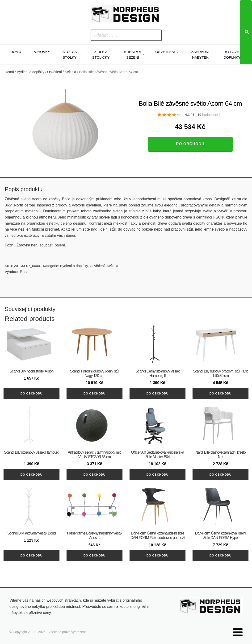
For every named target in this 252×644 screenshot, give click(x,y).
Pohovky (41, 52)
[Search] (246, 32)
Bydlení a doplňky (31, 72)
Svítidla (71, 72)
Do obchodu (190, 144)
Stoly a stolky (70, 55)
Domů (16, 52)
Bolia (24, 272)
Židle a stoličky (101, 55)
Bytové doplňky (232, 55)
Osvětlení (165, 52)
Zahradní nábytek (200, 55)
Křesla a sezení (133, 55)
